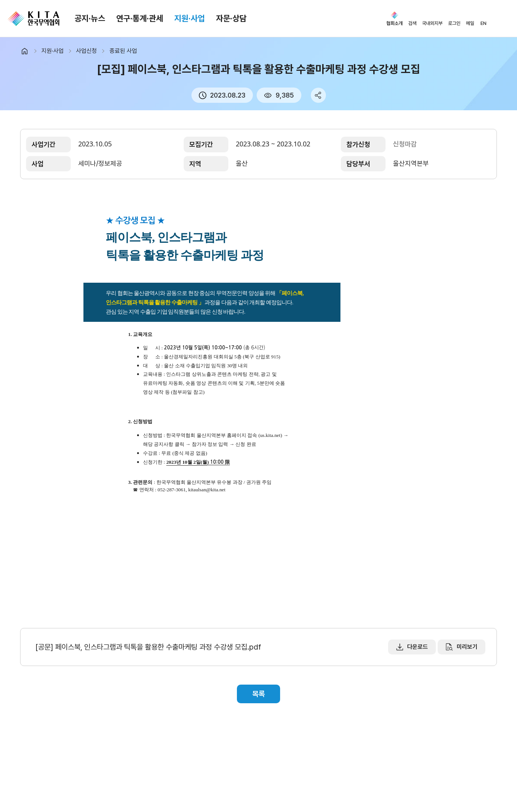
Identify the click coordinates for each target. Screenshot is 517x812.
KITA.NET (34, 19)
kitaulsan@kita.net (207, 490)
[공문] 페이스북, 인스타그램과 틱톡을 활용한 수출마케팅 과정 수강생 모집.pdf (148, 647)
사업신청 (86, 51)
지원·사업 (190, 18)
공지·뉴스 (90, 18)
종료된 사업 (123, 51)
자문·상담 (231, 18)
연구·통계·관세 (140, 18)
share (318, 95)
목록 (258, 694)
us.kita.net (270, 435)
